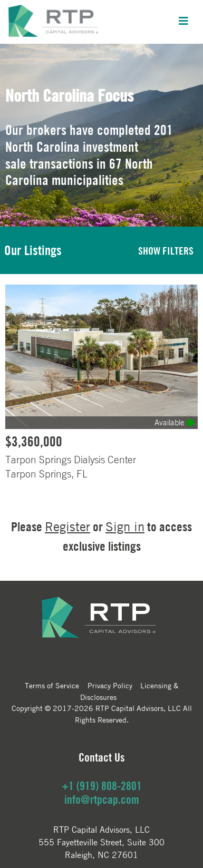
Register (67, 527)
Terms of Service (52, 685)
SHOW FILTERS (166, 251)
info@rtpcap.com (102, 799)
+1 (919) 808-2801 (102, 786)
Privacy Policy (110, 685)
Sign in (125, 527)
